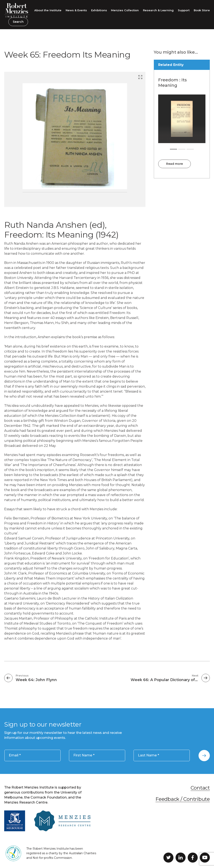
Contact (200, 788)
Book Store (202, 10)
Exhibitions (99, 10)
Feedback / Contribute (183, 799)
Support (184, 10)
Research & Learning (158, 10)
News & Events (76, 10)
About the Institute (48, 10)
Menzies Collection (125, 10)
